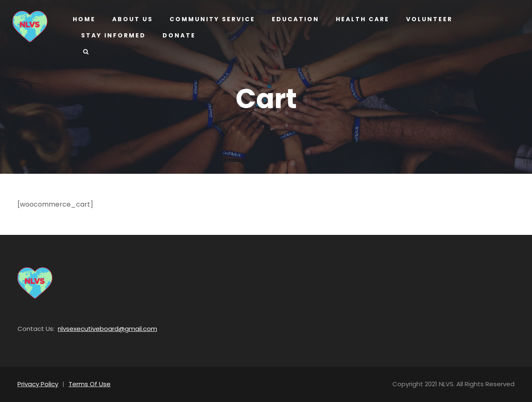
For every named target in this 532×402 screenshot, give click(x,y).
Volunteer (427, 19)
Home (84, 19)
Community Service (211, 19)
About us (132, 19)
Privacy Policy (37, 384)
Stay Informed (113, 35)
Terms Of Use (85, 384)
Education (292, 19)
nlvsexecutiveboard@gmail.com (98, 329)
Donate (177, 35)
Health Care (359, 19)
